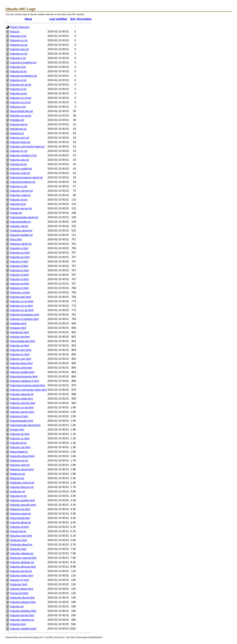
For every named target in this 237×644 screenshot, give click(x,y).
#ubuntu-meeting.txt (22, 620)
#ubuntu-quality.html (22, 372)
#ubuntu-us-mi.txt (21, 98)
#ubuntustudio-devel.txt (24, 217)
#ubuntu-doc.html (21, 297)
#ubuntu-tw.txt (19, 93)
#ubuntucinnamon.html (24, 377)
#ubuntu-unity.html (21, 368)
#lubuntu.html (18, 549)
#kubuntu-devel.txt (21, 545)
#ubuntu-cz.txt (19, 186)
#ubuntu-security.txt (22, 394)
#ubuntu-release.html (23, 602)
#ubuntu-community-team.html (28, 390)
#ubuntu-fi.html (19, 416)
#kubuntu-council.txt (22, 483)
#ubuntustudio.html (22, 421)
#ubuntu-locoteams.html (25, 315)
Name (28, 19)
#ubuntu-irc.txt (19, 151)
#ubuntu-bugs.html (21, 363)
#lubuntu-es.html (20, 509)
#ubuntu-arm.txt (20, 138)
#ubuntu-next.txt (20, 465)
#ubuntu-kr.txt (18, 71)
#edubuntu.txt (18, 129)
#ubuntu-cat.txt (19, 226)
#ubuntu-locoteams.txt (23, 76)
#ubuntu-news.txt (20, 514)
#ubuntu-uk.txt (19, 200)
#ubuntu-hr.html (19, 580)
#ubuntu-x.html (19, 248)
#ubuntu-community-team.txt (27, 147)
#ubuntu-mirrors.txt (21, 191)
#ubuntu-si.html (19, 279)
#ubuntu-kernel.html (22, 615)
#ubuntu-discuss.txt (22, 487)
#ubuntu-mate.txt (20, 195)
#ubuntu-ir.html (19, 262)
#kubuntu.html (19, 540)
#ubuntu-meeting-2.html (24, 381)
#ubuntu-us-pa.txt (21, 116)
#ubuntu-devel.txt (20, 522)
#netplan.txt (17, 120)
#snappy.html (18, 328)
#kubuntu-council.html (23, 558)
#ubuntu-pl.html (19, 527)
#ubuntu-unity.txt (20, 173)
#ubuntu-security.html (23, 505)
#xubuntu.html (19, 584)
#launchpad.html (20, 518)
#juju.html (16, 239)
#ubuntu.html (18, 624)
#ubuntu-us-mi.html (22, 301)
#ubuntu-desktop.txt (22, 562)
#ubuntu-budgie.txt (21, 235)
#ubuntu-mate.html (21, 399)
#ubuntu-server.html (22, 412)
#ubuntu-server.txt (21, 208)
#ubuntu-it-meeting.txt (23, 63)
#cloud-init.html (19, 593)
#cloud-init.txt (18, 531)
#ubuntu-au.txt (19, 45)
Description (84, 19)
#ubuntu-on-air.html (22, 310)
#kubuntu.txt (17, 474)
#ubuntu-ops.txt (19, 160)
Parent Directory (20, 27)
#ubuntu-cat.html (20, 447)
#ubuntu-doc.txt (19, 49)
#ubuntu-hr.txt (18, 496)
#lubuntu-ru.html (20, 292)
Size (73, 19)
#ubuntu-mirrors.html (23, 403)
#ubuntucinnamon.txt (23, 182)
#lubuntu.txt (17, 478)
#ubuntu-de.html (20, 337)
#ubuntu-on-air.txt (21, 85)
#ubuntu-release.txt (22, 553)
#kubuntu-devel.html (22, 598)
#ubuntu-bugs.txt (20, 142)
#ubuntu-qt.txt (18, 164)
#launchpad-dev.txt (21, 111)
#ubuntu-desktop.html (23, 611)
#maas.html (17, 430)
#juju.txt (15, 32)
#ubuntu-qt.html (19, 346)
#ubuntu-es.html (20, 257)
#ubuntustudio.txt (20, 222)
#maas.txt (16, 213)
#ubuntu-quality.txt (21, 169)
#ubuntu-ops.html (21, 359)
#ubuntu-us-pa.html (22, 407)
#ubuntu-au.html (20, 253)
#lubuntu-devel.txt (21, 244)
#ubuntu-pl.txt (18, 443)
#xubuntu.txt (17, 492)
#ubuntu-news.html (22, 576)
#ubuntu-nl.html (19, 275)
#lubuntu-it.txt (18, 36)
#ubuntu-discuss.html (23, 567)
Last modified (58, 19)
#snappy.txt (17, 133)
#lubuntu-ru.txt (19, 40)
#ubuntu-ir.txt (18, 58)
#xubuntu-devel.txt (21, 231)
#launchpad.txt (19, 452)
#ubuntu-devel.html (22, 589)
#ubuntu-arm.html (21, 350)
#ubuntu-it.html (19, 266)
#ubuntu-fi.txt (18, 204)
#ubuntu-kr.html (19, 270)
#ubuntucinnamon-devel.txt (26, 177)
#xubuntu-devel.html (22, 456)
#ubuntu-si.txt (18, 89)
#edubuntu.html (19, 332)
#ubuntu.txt (17, 606)
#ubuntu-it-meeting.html (24, 319)
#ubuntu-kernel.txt (21, 571)
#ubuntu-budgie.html (22, 500)
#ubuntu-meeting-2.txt (23, 155)
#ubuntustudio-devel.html (25, 425)
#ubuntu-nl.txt (18, 80)
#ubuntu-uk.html (20, 434)
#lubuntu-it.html (19, 288)
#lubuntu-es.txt (19, 461)
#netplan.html (18, 323)
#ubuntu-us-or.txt (20, 102)
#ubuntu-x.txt (18, 107)
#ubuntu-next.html (21, 536)
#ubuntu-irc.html (20, 354)
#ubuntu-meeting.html (23, 629)
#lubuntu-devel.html (22, 469)
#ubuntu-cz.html (20, 438)
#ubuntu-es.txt (19, 54)
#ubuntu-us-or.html (21, 306)
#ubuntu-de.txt (19, 124)
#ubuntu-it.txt (18, 67)
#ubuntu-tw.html (20, 284)
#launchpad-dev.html (23, 341)
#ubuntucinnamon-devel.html (27, 385)
